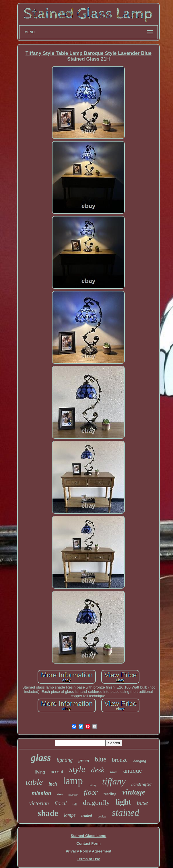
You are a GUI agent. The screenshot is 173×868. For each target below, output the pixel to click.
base (142, 803)
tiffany (114, 781)
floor (91, 792)
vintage (134, 792)
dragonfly (96, 803)
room (114, 772)
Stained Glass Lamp (88, 836)
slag (60, 794)
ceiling (93, 785)
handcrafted (141, 784)
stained (126, 813)
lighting (65, 760)
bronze (120, 760)
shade (48, 813)
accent (57, 771)
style (77, 769)
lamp (73, 781)
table (34, 782)
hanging (140, 761)
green (84, 760)
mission (41, 793)
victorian (39, 803)
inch (53, 784)
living (40, 772)
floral (61, 803)
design (102, 816)
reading (110, 794)
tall (75, 804)
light (123, 802)
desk (98, 770)
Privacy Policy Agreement (89, 851)
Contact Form (89, 843)
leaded (87, 816)
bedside (73, 795)
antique (132, 771)
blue (101, 759)
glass (41, 758)
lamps (70, 815)
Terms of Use (89, 859)
